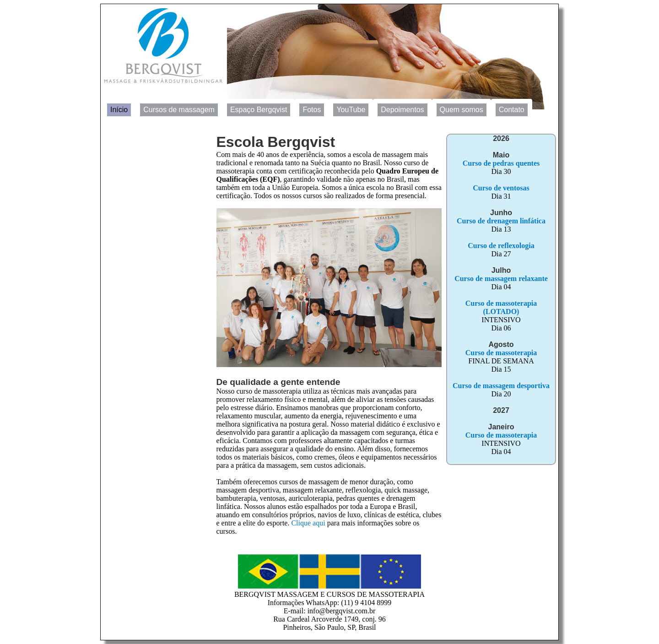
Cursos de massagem (179, 110)
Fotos (312, 110)
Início (119, 110)
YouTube (351, 110)
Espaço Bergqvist (259, 110)
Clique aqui (308, 523)
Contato (512, 110)
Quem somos (462, 110)
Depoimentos (402, 110)
